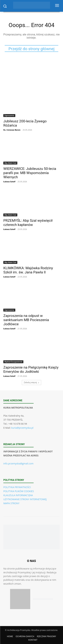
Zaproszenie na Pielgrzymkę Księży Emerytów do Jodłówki (31, 369)
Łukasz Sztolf (9, 182)
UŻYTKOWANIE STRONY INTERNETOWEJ (25, 499)
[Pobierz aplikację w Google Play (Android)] (43, 599)
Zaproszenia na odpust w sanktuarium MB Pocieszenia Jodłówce (26, 320)
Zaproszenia (9, 115)
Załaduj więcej (32, 382)
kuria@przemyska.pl (22, 428)
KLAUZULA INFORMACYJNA (18, 495)
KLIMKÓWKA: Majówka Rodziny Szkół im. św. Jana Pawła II (28, 270)
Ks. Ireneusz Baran (12, 130)
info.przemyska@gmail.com (18, 463)
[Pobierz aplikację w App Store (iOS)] (20, 599)
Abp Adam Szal (10, 163)
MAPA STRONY (11, 503)
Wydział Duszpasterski (13, 362)
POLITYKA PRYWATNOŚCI (17, 487)
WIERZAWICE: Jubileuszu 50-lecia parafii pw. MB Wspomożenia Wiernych (30, 173)
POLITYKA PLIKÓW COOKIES (19, 491)
